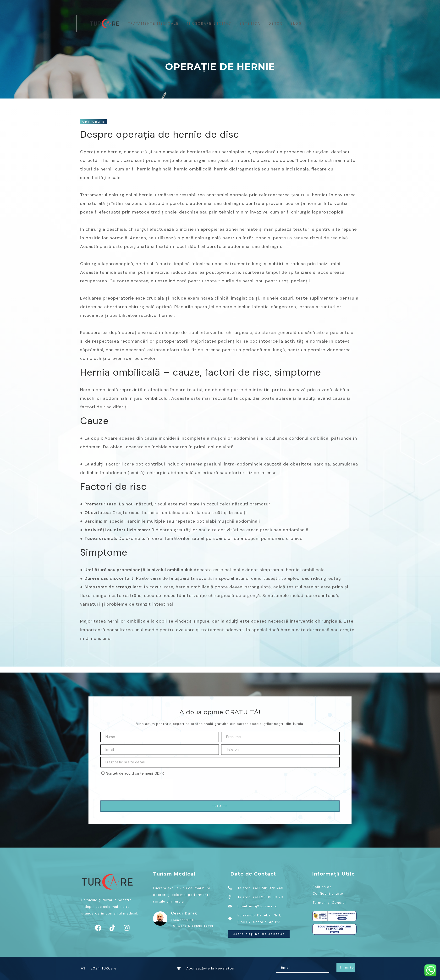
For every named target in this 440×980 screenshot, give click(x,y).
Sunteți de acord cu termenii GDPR (135, 773)
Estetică (250, 23)
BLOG (297, 23)
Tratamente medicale (154, 23)
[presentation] (137, 789)
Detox (276, 23)
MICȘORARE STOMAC (209, 23)
